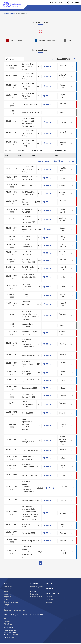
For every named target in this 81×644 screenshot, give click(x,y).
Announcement (43, 158)
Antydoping (8, 589)
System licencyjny (55, 2)
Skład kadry (34, 586)
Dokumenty (8, 581)
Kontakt (50, 581)
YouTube (49, 594)
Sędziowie (7, 587)
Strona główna (10, 14)
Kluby (6, 584)
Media (49, 576)
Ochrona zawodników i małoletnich (16, 602)
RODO (6, 600)
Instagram (49, 592)
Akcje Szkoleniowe (36, 589)
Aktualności (8, 579)
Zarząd (6, 597)
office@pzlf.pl (10, 630)
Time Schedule (59, 158)
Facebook (49, 589)
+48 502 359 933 (11, 627)
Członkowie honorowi (11, 594)
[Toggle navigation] (77, 8)
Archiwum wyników (36, 579)
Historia (7, 592)
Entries (71, 158)
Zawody (34, 576)
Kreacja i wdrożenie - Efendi (60, 640)
